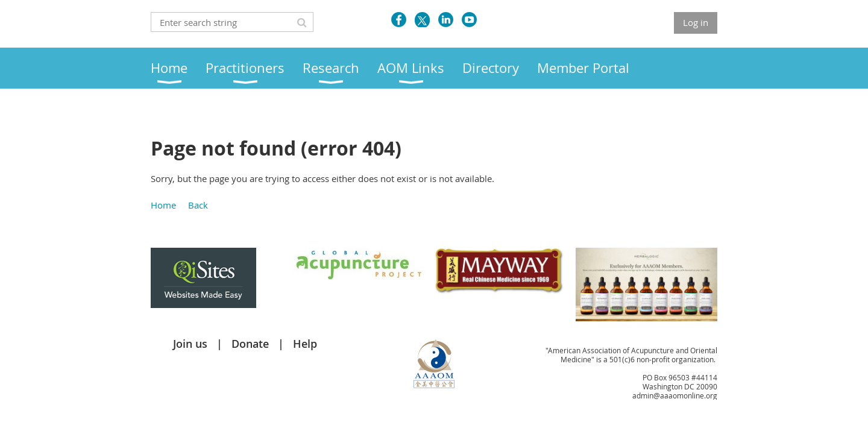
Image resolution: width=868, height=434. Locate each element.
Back (198, 205)
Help (305, 344)
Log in (696, 22)
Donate (250, 344)
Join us (190, 344)
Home (163, 205)
